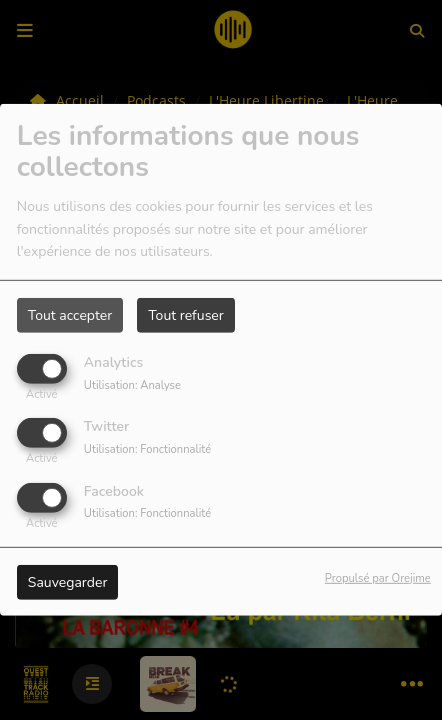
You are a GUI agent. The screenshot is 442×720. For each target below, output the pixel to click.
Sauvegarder (68, 581)
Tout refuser (186, 315)
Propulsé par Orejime (378, 577)
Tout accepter (70, 315)
